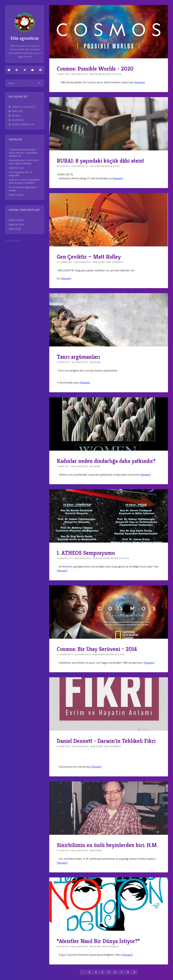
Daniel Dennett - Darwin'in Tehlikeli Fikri (106, 741)
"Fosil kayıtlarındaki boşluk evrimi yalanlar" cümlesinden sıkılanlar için (23, 153)
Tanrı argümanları (78, 357)
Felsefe (18, 120)
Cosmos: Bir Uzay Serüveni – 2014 (97, 649)
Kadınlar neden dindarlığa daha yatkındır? (106, 461)
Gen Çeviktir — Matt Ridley (89, 257)
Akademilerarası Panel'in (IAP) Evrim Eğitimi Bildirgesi (24, 162)
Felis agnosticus (25, 27)
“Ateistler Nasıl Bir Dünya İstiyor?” (98, 941)
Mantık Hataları (16, 195)
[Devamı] (140, 82)
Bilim (17, 111)
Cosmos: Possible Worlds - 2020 (95, 69)
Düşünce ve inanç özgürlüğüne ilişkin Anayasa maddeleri (24, 181)
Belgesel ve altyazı (24, 107)
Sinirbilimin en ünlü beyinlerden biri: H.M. (107, 845)
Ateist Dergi (15, 229)
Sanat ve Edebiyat (23, 124)
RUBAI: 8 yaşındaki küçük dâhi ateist (100, 161)
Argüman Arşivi (16, 168)
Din (16, 116)
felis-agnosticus (79, 74)
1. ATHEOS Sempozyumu (86, 553)
